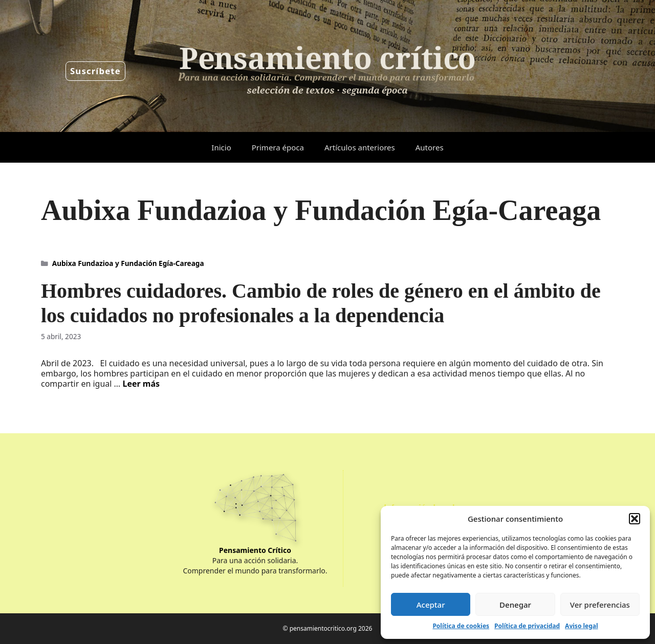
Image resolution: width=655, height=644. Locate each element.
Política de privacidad (527, 626)
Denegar (515, 605)
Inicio (221, 147)
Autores (430, 147)
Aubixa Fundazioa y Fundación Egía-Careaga (128, 263)
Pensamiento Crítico (255, 550)
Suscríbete (95, 71)
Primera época (278, 147)
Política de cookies (461, 626)
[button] (635, 519)
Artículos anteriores (360, 147)
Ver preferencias (600, 605)
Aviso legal (581, 626)
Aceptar (431, 605)
